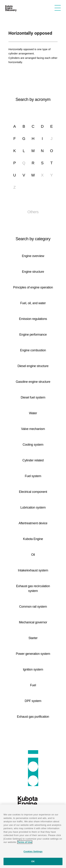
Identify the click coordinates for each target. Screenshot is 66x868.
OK (33, 861)
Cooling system (33, 445)
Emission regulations (33, 319)
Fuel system (33, 476)
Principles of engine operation (33, 287)
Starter (33, 638)
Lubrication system (33, 507)
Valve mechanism (33, 429)
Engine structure (33, 272)
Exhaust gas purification (33, 717)
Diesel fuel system (33, 397)
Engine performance (33, 335)
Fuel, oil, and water (33, 303)
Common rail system (33, 607)
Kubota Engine (33, 539)
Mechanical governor (33, 622)
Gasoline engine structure (33, 382)
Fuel (33, 685)
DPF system (33, 701)
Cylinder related (33, 460)
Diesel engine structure (33, 366)
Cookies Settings (33, 851)
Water (33, 413)
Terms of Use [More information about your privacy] (25, 842)
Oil (33, 555)
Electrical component (33, 492)
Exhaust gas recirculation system (33, 588)
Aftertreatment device (33, 523)
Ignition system (33, 669)
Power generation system (33, 654)
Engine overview (33, 256)
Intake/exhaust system (33, 570)
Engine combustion (33, 350)
